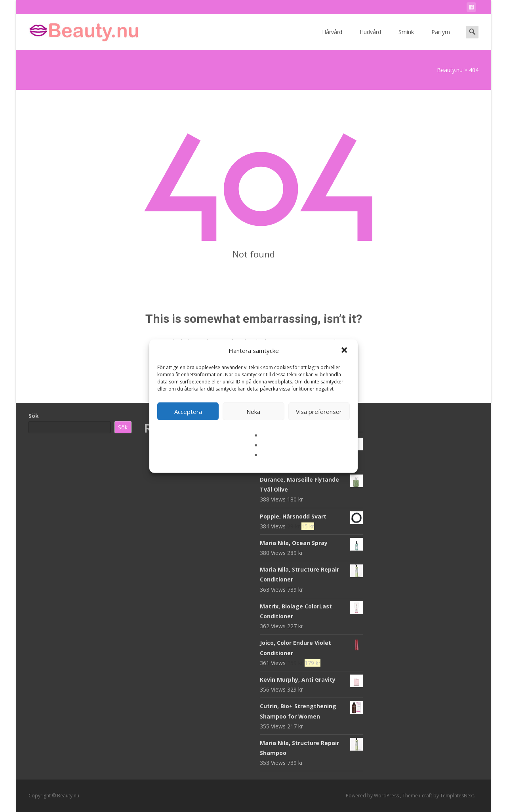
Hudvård (370, 39)
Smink (406, 39)
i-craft (426, 796)
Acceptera (188, 411)
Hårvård (332, 39)
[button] (345, 351)
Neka (253, 411)
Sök (34, 416)
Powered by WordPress (373, 796)
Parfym (441, 39)
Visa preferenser (319, 411)
